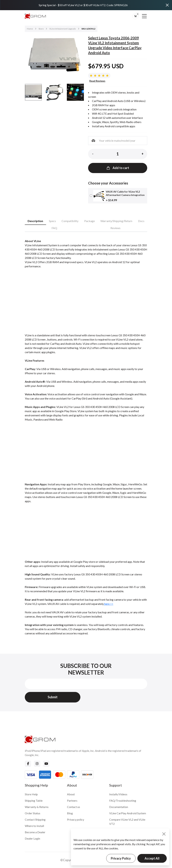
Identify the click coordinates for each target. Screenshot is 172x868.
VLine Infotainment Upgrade (63, 29)
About (71, 794)
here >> (109, 604)
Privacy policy (76, 819)
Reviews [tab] (115, 228)
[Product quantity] (118, 154)
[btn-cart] (135, 16)
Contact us (74, 807)
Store (41, 29)
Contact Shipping (35, 819)
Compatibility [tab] (70, 221)
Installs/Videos (118, 794)
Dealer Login (32, 838)
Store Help (31, 794)
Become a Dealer (35, 832)
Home (30, 29)
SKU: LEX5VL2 (88, 29)
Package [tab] (90, 221)
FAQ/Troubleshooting (123, 801)
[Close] (167, 5)
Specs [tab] (52, 221)
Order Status (33, 813)
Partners (72, 801)
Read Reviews (97, 81)
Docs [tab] (141, 221)
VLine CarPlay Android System (128, 813)
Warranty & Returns (37, 807)
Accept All (152, 858)
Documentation (119, 807)
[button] (79, 55)
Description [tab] (35, 221)
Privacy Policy (121, 858)
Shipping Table (34, 801)
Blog (70, 813)
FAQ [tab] (54, 228)
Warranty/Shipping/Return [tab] (116, 221)
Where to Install (34, 826)
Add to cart (118, 168)
